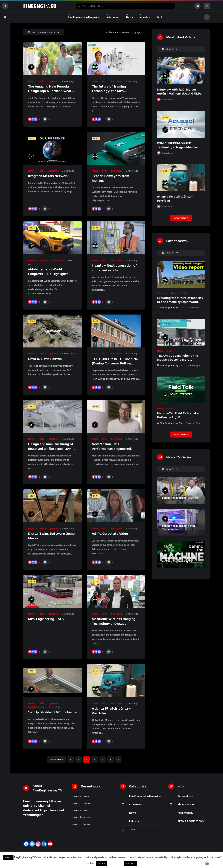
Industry (134, 821)
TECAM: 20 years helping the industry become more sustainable (178, 360)
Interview (162, 293)
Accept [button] (102, 863)
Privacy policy (185, 813)
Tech (41, 81)
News (31, 81)
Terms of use (185, 796)
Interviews (135, 804)
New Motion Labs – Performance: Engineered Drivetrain (111, 448)
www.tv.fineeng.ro (81, 817)
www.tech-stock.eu (82, 803)
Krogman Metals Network (48, 176)
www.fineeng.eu (80, 796)
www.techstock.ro (81, 824)
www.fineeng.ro (80, 810)
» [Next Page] (118, 759)
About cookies (186, 804)
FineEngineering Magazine (145, 796)
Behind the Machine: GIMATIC (180, 498)
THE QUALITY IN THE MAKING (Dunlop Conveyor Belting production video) (115, 363)
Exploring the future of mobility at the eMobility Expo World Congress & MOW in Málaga (180, 302)
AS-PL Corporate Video (110, 533)
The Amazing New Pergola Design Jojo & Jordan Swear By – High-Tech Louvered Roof (52, 91)
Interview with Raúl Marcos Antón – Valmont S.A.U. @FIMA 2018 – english (179, 94)
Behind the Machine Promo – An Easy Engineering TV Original (180, 561)
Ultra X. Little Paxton (45, 359)
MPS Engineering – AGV (46, 619)
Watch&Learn (36, 707)
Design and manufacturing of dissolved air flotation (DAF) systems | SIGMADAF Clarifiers (52, 448)
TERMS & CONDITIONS (191, 821)
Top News (53, 81)
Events (32, 260)
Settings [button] (130, 863)
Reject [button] (8, 857)
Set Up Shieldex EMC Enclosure (52, 712)
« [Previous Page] (71, 759)
